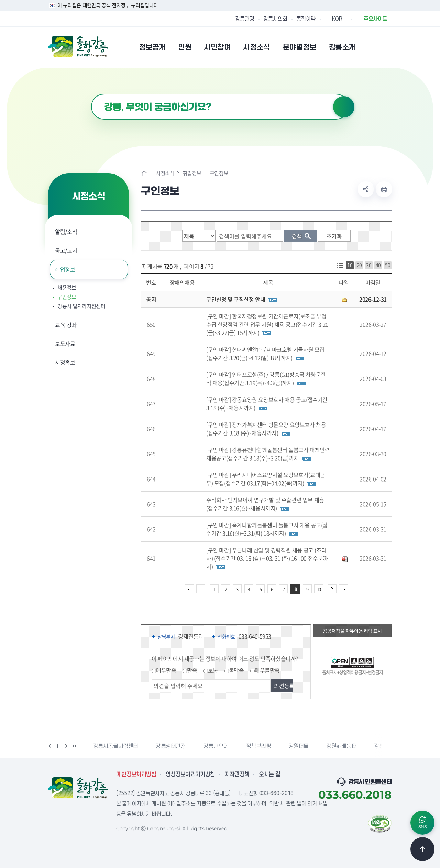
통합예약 (306, 19)
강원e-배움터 (341, 746)
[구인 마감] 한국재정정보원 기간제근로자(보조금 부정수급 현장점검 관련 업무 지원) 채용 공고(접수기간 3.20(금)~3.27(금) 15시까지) (267, 324)
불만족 (236, 670)
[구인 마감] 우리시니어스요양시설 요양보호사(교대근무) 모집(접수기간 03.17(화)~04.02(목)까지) (266, 479)
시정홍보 (65, 362)
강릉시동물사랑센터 (116, 746)
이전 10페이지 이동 (201, 589)
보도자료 (65, 343)
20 (359, 265)
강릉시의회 (275, 19)
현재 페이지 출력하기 (384, 189)
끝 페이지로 (343, 589)
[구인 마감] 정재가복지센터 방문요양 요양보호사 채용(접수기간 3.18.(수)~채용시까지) (266, 429)
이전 (50, 746)
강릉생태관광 (171, 746)
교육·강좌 (66, 325)
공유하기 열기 (366, 189)
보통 (213, 670)
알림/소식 (66, 232)
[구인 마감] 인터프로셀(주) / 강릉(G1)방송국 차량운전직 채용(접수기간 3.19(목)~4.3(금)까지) (266, 379)
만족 (192, 670)
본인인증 (370, 47)
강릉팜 (382, 746)
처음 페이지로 (189, 589)
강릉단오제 (216, 746)
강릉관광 (245, 19)
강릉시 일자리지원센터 (81, 306)
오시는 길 (269, 775)
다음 (66, 746)
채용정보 (67, 288)
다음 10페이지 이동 (332, 589)
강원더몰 (299, 746)
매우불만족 (267, 670)
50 (388, 265)
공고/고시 (66, 250)
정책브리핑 (259, 746)
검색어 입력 (91, 94)
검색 (344, 107)
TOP (422, 849)
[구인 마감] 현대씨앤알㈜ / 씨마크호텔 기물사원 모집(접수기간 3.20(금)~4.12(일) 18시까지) (265, 353)
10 (350, 265)
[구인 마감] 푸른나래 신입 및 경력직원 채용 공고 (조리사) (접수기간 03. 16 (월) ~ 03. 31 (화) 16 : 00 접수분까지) (267, 558)
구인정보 (67, 297)
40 (378, 265)
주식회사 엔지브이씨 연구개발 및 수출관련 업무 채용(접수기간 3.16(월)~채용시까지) (265, 504)
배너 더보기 (75, 746)
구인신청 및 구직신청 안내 (236, 299)
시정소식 (165, 173)
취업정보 (65, 269)
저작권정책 (237, 775)
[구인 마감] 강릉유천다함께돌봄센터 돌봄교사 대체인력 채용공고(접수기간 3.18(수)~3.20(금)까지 (268, 454)
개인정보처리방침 (136, 775)
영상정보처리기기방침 (190, 775)
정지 (58, 746)
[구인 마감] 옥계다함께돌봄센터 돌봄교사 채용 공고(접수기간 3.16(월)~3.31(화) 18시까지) (267, 529)
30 (369, 265)
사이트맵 (387, 47)
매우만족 (166, 670)
